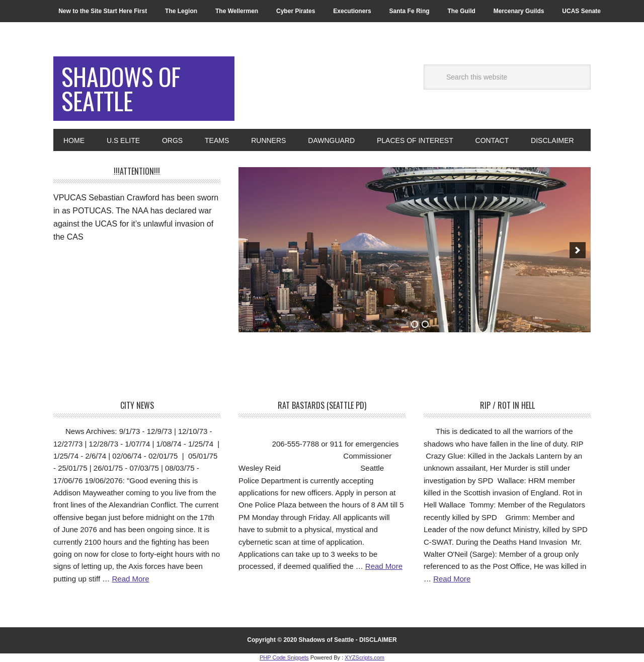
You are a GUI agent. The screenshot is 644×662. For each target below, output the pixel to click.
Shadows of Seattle (121, 88)
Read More (130, 579)
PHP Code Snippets (284, 657)
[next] (578, 250)
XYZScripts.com (365, 657)
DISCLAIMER (378, 640)
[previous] (252, 250)
